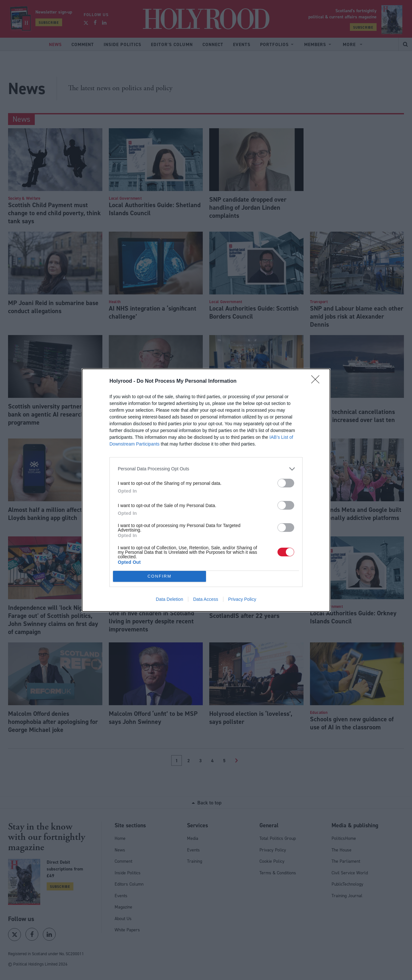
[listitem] (206, 469)
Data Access (206, 599)
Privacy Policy (242, 599)
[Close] (317, 381)
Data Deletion (169, 599)
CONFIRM (159, 576)
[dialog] (206, 490)
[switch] (286, 483)
